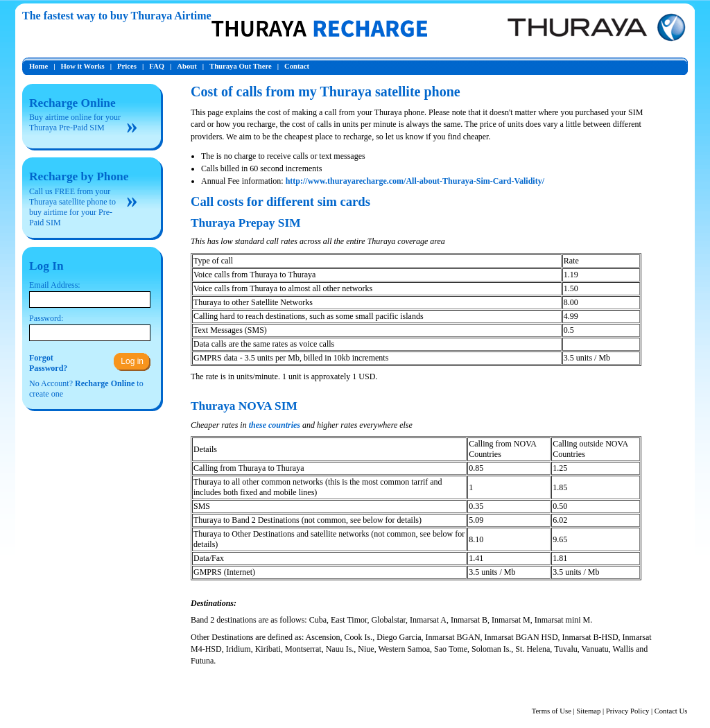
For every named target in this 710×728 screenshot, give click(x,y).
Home (38, 66)
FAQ (157, 66)
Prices (127, 66)
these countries (275, 425)
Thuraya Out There (241, 66)
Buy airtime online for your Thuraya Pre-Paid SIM (75, 122)
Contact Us (671, 711)
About (187, 66)
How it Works (83, 66)
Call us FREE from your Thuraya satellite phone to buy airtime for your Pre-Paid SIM (72, 207)
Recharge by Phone (79, 176)
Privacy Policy (627, 711)
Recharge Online (72, 103)
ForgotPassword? (48, 363)
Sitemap (588, 711)
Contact (297, 66)
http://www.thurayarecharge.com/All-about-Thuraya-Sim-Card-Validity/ (415, 181)
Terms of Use (552, 711)
